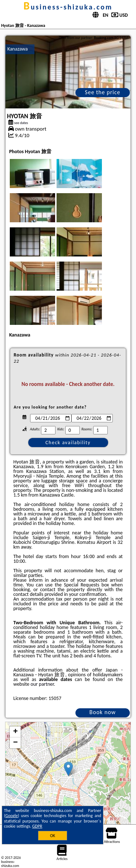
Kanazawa (17, 49)
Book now (103, 712)
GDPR (37, 826)
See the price (103, 92)
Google (12, 816)
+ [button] (15, 732)
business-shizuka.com (68, 7)
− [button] (15, 743)
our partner (42, 684)
